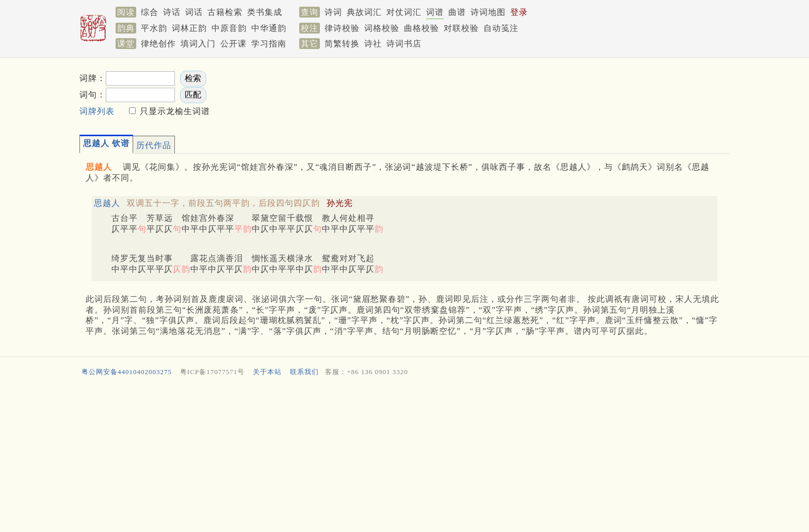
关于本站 (267, 372)
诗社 (373, 44)
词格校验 (382, 28)
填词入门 (198, 44)
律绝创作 (158, 44)
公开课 (233, 44)
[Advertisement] (539, 93)
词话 (194, 12)
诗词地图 (488, 12)
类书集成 (265, 12)
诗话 (172, 12)
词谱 (435, 12)
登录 (519, 12)
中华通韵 (269, 28)
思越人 (107, 203)
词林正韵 (189, 28)
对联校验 (461, 28)
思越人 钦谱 (106, 143)
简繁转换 (342, 44)
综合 (150, 12)
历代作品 (154, 145)
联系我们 (304, 372)
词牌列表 (97, 111)
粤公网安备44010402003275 (127, 372)
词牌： (93, 78)
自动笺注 (501, 28)
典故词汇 (364, 12)
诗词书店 (404, 44)
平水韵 (154, 28)
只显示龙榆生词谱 (174, 111)
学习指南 (269, 44)
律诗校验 (342, 28)
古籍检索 (225, 12)
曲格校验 (422, 28)
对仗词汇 (404, 12)
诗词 (333, 12)
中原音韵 (229, 28)
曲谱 (457, 12)
